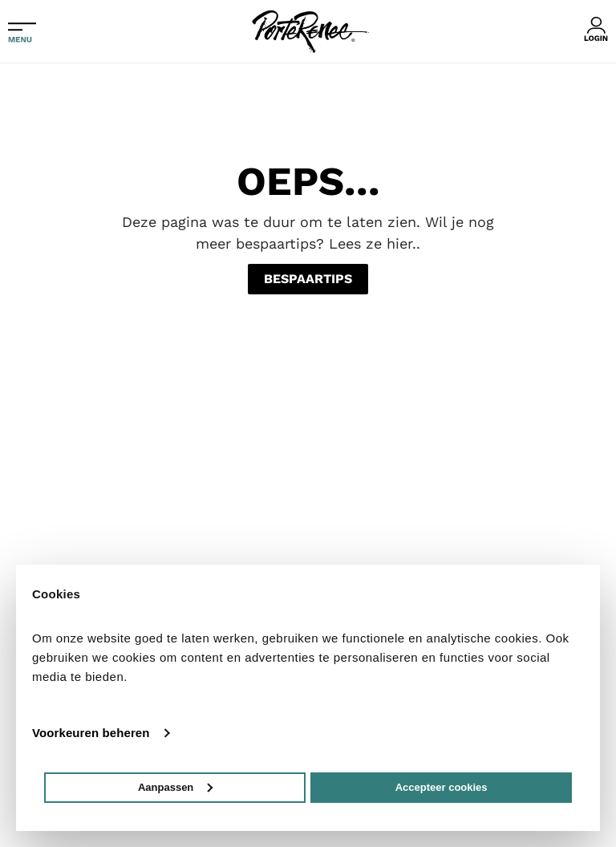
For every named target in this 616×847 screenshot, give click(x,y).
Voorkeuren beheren (91, 733)
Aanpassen (175, 787)
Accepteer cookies (442, 787)
